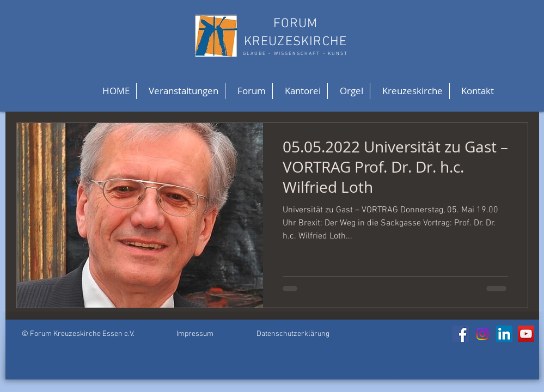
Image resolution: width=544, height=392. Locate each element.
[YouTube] (526, 334)
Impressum (195, 334)
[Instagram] (482, 334)
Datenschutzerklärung (293, 334)
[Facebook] (461, 334)
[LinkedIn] (504, 334)
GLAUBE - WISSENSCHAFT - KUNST (295, 54)
